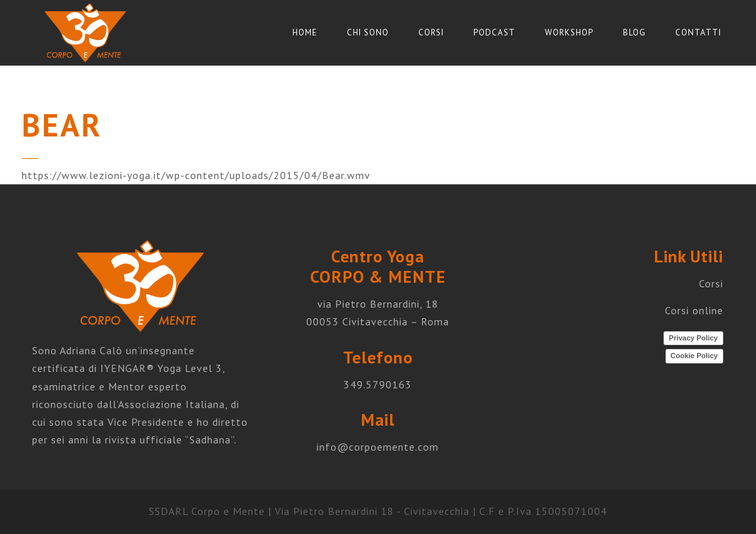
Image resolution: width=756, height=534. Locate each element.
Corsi (431, 32)
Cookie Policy (694, 356)
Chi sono (368, 32)
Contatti (698, 32)
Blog (634, 32)
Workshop (569, 32)
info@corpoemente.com (378, 447)
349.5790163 (378, 384)
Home (305, 32)
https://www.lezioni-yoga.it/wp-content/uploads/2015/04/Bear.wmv (196, 175)
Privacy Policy (693, 338)
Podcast (494, 32)
